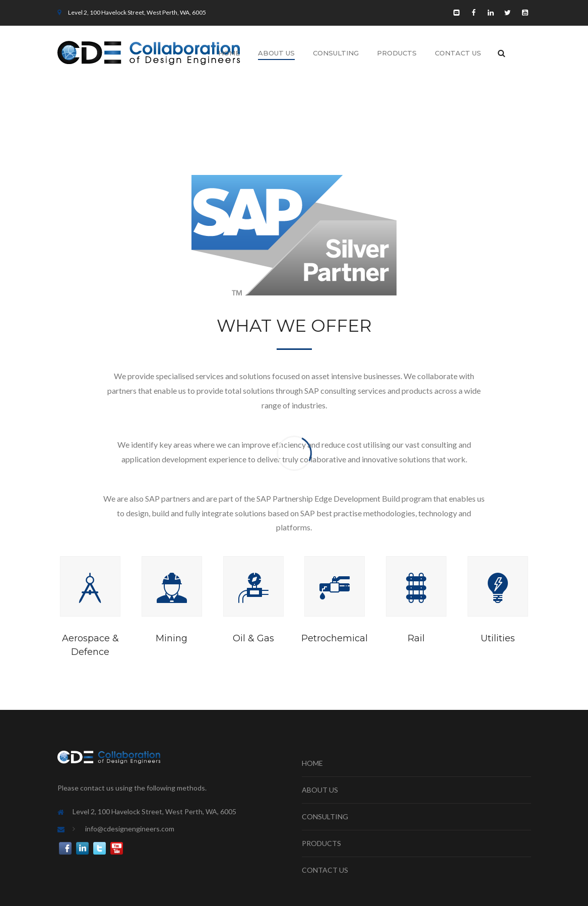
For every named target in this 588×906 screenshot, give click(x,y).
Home (229, 53)
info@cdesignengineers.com (130, 829)
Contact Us (458, 53)
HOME (312, 763)
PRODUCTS (321, 843)
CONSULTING (325, 817)
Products (397, 53)
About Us (276, 53)
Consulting (336, 53)
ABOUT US (320, 790)
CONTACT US (325, 870)
